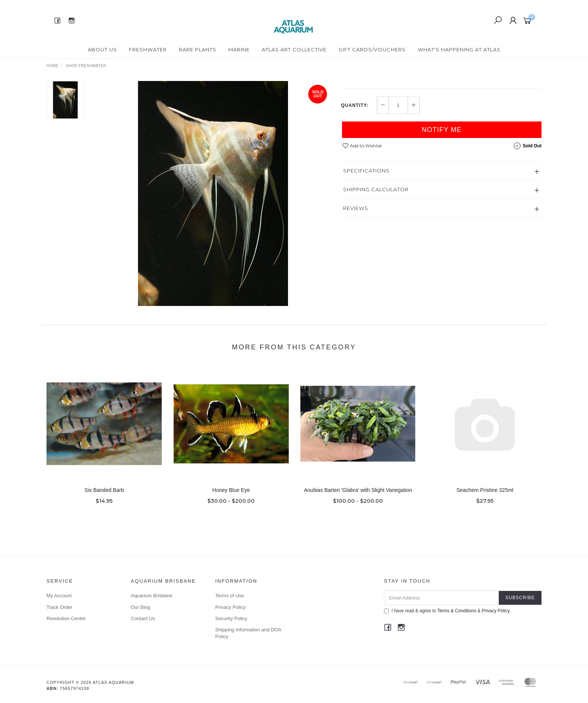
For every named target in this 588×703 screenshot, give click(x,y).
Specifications (366, 202)
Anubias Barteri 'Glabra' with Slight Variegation (358, 497)
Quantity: (355, 136)
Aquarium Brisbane (152, 596)
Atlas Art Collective (294, 49)
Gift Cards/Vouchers (372, 49)
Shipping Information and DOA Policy (248, 633)
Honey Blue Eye (231, 497)
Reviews (356, 239)
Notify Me (442, 161)
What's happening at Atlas (459, 49)
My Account (59, 596)
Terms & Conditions (457, 611)
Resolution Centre (66, 618)
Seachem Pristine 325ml (485, 497)
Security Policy (231, 618)
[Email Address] (442, 598)
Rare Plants (198, 49)
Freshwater (148, 49)
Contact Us (143, 618)
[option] (213, 193)
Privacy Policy (230, 607)
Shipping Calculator (376, 220)
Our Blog (140, 607)
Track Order (59, 607)
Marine (239, 49)
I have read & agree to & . (447, 611)
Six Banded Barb (104, 497)
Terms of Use (230, 596)
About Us (102, 49)
